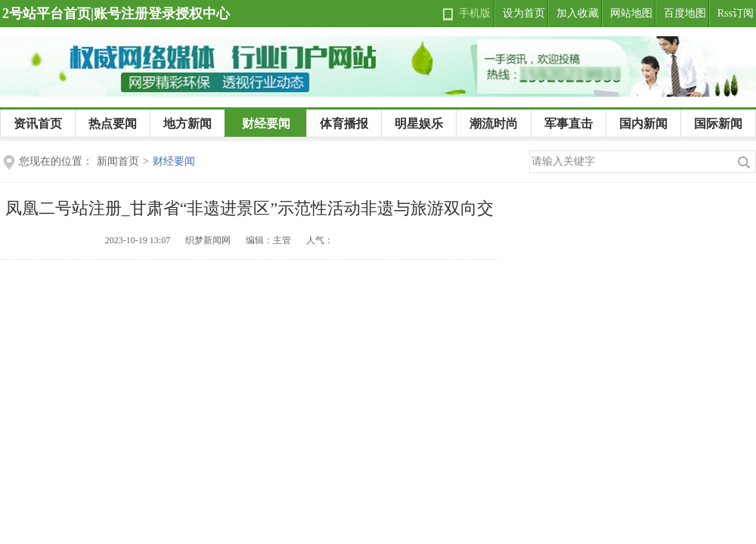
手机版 (475, 13)
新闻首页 (118, 161)
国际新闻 (718, 124)
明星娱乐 (419, 124)
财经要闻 (266, 124)
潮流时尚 (494, 124)
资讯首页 (38, 124)
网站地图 (631, 13)
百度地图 (685, 13)
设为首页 (524, 13)
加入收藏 (578, 13)
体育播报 (344, 124)
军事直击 (569, 124)
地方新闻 (187, 124)
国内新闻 (643, 124)
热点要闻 (113, 124)
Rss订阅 (736, 13)
